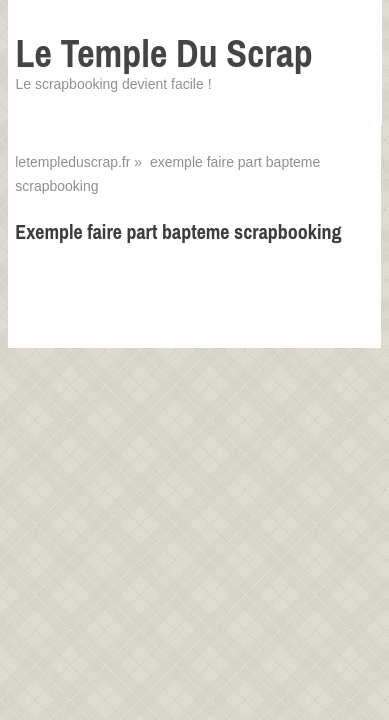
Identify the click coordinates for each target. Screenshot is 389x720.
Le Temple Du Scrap (163, 53)
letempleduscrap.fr (72, 162)
